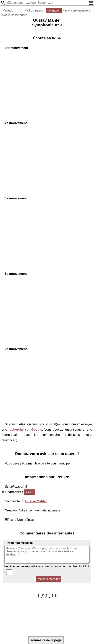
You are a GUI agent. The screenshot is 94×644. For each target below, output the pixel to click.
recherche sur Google (25, 429)
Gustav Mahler (36, 501)
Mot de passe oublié (15, 15)
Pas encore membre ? (76, 11)
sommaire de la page (46, 640)
